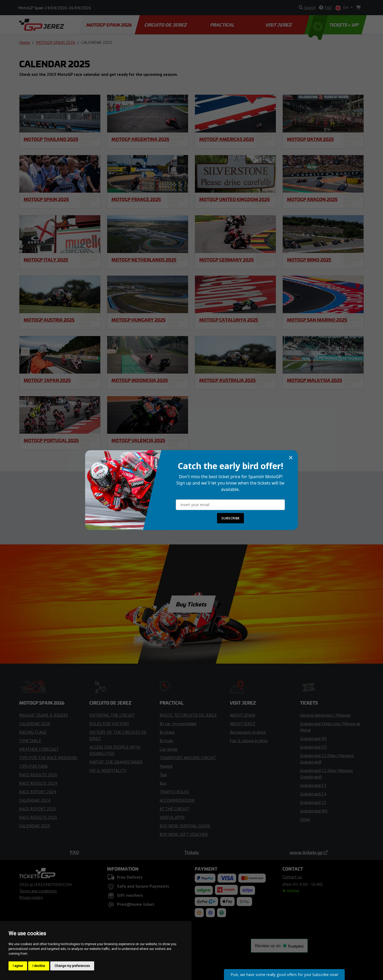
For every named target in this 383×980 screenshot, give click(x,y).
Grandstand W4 (314, 811)
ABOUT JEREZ (243, 723)
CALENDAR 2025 (35, 826)
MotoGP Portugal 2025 (51, 440)
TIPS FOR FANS (34, 766)
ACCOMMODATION (177, 800)
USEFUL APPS (172, 817)
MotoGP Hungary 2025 (138, 320)
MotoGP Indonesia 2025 (140, 380)
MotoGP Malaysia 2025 (315, 380)
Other (305, 819)
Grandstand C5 (313, 802)
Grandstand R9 (313, 738)
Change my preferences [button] (72, 966)
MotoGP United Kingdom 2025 (234, 199)
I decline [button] (39, 966)
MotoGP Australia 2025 (227, 380)
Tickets (192, 852)
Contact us (191, 517)
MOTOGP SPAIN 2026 (109, 25)
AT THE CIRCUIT (174, 809)
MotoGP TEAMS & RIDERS (44, 715)
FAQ (74, 852)
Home (25, 42)
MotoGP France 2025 (136, 199)
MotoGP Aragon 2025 (312, 199)
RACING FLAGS (33, 732)
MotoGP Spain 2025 (46, 199)
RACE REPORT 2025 (38, 809)
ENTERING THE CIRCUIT (112, 715)
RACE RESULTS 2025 (38, 817)
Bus (163, 783)
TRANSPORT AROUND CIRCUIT (188, 758)
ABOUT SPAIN (242, 715)
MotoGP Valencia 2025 (138, 440)
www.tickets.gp (309, 852)
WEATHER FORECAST (39, 749)
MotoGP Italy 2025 (46, 260)
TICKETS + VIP (334, 25)
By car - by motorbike (178, 723)
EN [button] (342, 8)
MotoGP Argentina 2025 (140, 139)
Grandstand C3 (313, 785)
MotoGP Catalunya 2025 (229, 320)
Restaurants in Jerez (248, 732)
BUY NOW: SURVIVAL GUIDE (185, 826)
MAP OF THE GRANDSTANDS (116, 762)
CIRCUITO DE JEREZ (166, 25)
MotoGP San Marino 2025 (317, 320)
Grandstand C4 (313, 794)
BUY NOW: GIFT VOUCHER (184, 834)
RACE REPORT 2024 (38, 792)
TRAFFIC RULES (174, 792)
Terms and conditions (38, 891)
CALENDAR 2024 (35, 800)
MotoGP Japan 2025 (47, 380)
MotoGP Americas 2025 (227, 139)
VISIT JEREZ (279, 25)
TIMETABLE (30, 741)
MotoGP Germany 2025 (226, 260)
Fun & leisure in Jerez (249, 741)
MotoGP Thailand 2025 (51, 139)
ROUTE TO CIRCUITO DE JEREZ (188, 715)
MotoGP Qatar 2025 (310, 139)
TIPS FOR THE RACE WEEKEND (48, 758)
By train (166, 741)
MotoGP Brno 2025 (309, 260)
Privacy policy (31, 897)
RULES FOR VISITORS (109, 723)
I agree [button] (18, 966)
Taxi (163, 775)
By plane (167, 732)
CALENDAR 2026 (35, 723)
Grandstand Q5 (313, 747)
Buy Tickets (191, 604)
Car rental (168, 749)
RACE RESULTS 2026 (38, 775)
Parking (166, 766)
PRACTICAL (222, 25)
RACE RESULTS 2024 (38, 783)
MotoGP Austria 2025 (49, 320)
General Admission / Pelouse (325, 715)
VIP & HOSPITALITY (108, 770)
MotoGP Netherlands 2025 (144, 260)
